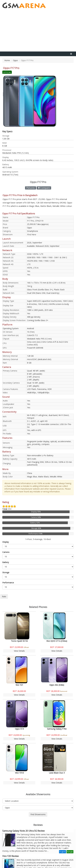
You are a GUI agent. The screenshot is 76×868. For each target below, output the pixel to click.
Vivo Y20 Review (10, 856)
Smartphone (33, 231)
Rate (4, 596)
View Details (19, 651)
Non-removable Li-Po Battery (40, 455)
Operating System (11, 328)
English (63, 852)
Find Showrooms (38, 814)
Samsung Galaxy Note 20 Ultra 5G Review (23, 831)
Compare (44, 188)
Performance (8, 583)
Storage (6, 572)
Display (6, 542)
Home (7, 60)
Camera (6, 552)
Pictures (31, 188)
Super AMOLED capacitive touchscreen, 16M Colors (50, 301)
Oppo (15, 60)
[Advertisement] (38, 31)
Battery (6, 562)
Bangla (70, 852)
